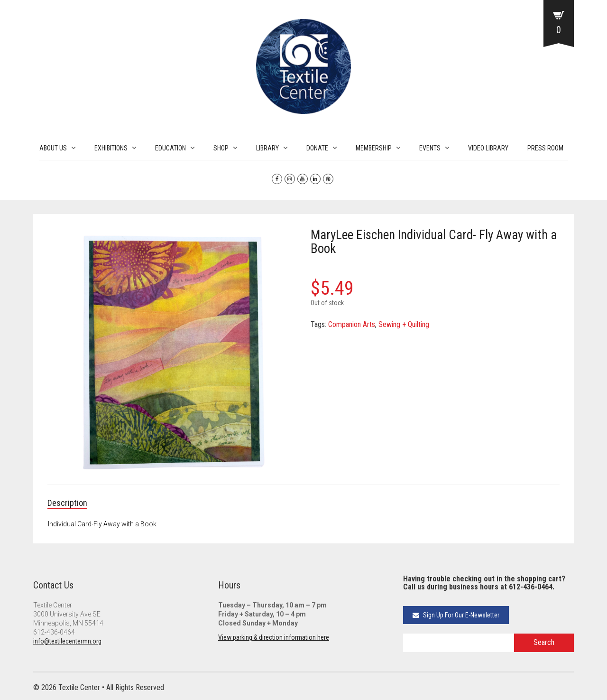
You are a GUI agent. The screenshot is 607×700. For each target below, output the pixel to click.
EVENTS (430, 148)
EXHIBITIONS (111, 148)
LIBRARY (267, 148)
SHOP (221, 148)
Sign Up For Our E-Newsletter (456, 615)
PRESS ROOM (545, 148)
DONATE (317, 148)
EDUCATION (170, 148)
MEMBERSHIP (374, 148)
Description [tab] (67, 503)
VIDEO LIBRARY (488, 148)
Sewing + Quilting (404, 324)
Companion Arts (352, 324)
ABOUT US (53, 148)
